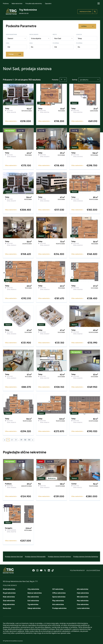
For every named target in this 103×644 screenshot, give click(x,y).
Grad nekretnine (9, 588)
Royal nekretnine (9, 592)
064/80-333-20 (24, 13)
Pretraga (15, 53)
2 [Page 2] (12, 439)
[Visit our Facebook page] (34, 570)
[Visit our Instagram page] (37, 570)
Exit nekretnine (33, 600)
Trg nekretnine (33, 604)
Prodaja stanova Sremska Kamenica (86, 556)
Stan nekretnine (9, 600)
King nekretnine (9, 604)
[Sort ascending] (62, 79)
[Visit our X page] (45, 570)
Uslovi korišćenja (93, 570)
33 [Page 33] (29, 439)
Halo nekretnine (83, 592)
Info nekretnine (83, 588)
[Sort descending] (65, 79)
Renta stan (7, 607)
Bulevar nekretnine (35, 592)
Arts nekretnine (58, 604)
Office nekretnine (59, 592)
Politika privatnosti (77, 570)
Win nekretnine (83, 596)
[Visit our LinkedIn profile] (49, 570)
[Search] (95, 12)
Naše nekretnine (17, 3)
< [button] (5, 439)
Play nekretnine (58, 600)
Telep (80, 38)
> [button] (33, 439)
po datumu (84, 79)
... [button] (19, 439)
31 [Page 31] (21, 439)
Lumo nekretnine (83, 607)
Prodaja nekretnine (59, 607)
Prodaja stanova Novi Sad (14, 556)
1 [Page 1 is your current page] (8, 439)
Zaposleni (48, 3)
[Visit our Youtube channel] (41, 570)
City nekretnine (33, 588)
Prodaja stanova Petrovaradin (35, 556)
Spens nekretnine (59, 596)
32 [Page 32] (25, 439)
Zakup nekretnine (34, 607)
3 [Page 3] (16, 439)
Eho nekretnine (33, 596)
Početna (6, 3)
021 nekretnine (58, 588)
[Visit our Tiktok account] (53, 570)
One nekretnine (83, 604)
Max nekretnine (83, 600)
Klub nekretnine (9, 596)
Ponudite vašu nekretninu (34, 3)
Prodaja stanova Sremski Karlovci (59, 556)
